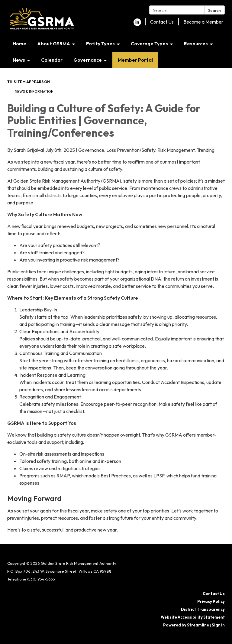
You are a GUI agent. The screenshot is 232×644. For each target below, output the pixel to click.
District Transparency (203, 609)
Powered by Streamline (186, 625)
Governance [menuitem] (88, 60)
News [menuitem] (19, 60)
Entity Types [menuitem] (100, 44)
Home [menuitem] (19, 44)
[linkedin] (137, 24)
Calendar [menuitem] (52, 60)
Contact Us (162, 22)
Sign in (218, 625)
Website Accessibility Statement (193, 617)
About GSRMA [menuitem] (54, 44)
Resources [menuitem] (196, 44)
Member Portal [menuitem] (135, 60)
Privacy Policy (211, 601)
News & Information (34, 91)
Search (214, 10)
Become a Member (203, 22)
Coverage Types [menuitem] (149, 44)
